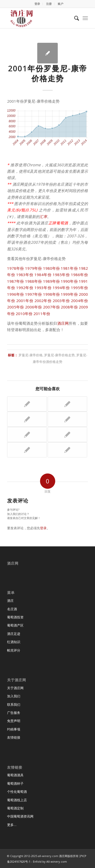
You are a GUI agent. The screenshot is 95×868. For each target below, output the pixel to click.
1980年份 (52, 268)
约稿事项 (14, 729)
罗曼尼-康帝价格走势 (59, 355)
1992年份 (25, 288)
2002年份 (43, 301)
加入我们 (14, 696)
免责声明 (14, 721)
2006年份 (34, 307)
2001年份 (25, 301)
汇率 (43, 216)
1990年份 (69, 281)
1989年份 (52, 281)
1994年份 (61, 288)
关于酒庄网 (15, 688)
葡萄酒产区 (15, 625)
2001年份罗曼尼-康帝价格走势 (48, 73)
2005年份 (16, 307)
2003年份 (61, 301)
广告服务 (14, 713)
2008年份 (69, 307)
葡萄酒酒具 (15, 775)
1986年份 (79, 275)
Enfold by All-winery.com (50, 862)
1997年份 (34, 294)
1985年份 (61, 275)
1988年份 (34, 281)
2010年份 (24, 314)
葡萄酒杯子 (15, 783)
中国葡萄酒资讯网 (20, 816)
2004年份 (79, 301)
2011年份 (42, 314)
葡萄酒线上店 (17, 800)
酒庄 (10, 601)
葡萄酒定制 (15, 808)
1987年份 (16, 281)
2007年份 (52, 307)
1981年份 (69, 268)
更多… (12, 825)
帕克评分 (14, 650)
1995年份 (79, 288)
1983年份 (25, 275)
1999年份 (69, 294)
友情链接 (14, 737)
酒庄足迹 (14, 634)
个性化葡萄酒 (17, 792)
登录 (37, 4)
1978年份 (16, 268)
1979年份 (34, 268)
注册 (49, 4)
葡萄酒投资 (15, 617)
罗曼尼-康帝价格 (31, 355)
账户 (61, 4)
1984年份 (43, 275)
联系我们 (14, 704)
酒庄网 (63, 323)
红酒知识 (14, 642)
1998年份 (52, 294)
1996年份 (16, 294)
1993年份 (43, 288)
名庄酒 (12, 609)
